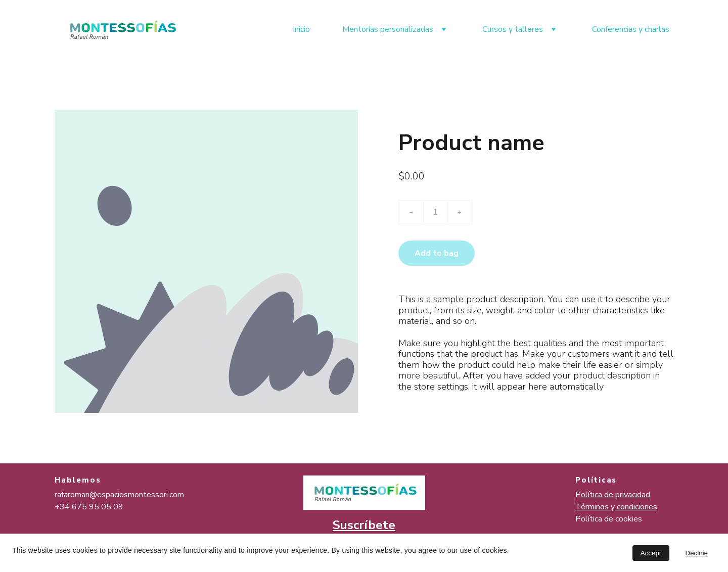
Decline (697, 553)
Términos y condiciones (616, 507)
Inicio (301, 29)
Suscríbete (364, 525)
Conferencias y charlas (631, 29)
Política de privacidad (613, 495)
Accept (651, 553)
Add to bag (437, 253)
